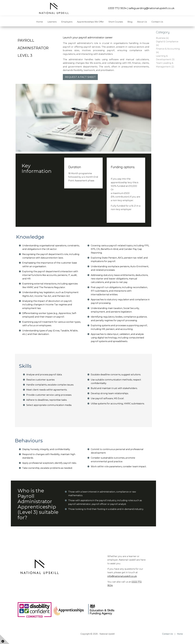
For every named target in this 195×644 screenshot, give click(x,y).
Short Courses (116, 22)
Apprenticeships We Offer (90, 22)
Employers (67, 22)
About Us (142, 22)
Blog (130, 22)
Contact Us (157, 22)
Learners (52, 22)
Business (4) (162, 38)
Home (39, 22)
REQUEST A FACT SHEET (80, 77)
